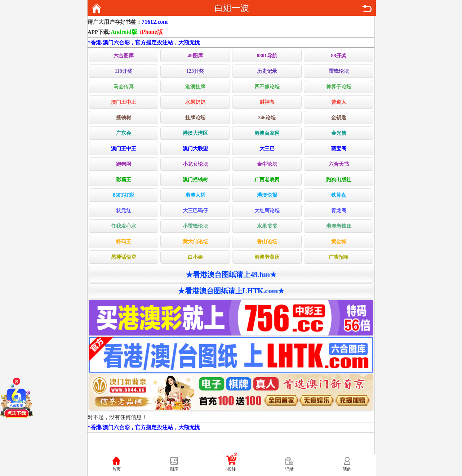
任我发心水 (124, 226)
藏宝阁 (339, 149)
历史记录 (267, 71)
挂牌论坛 (195, 118)
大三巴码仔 (195, 211)
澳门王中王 (124, 102)
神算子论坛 (339, 87)
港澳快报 (267, 195)
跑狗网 (124, 164)
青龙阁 (339, 211)
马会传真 (124, 87)
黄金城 (339, 242)
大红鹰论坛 (267, 211)
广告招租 (339, 257)
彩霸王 (124, 180)
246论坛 (267, 118)
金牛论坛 (267, 164)
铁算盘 (339, 195)
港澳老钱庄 (339, 226)
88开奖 (339, 56)
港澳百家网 (267, 133)
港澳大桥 (195, 195)
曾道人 (339, 102)
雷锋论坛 (339, 71)
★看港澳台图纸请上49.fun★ (231, 275)
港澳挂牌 (195, 87)
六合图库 (124, 56)
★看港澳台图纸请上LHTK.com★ (231, 291)
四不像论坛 (267, 87)
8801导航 (267, 56)
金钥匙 (339, 118)
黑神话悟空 (124, 257)
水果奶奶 (195, 102)
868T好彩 (123, 195)
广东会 (124, 133)
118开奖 (123, 71)
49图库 (195, 56)
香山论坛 (267, 242)
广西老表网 (267, 180)
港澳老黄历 (267, 257)
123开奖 (195, 71)
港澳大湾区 (195, 133)
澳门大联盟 (195, 149)
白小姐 (195, 257)
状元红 (124, 211)
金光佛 (339, 133)
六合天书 (339, 164)
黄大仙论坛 (195, 242)
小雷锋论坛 (195, 226)
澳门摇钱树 (195, 180)
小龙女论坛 (195, 164)
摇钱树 (124, 118)
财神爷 (267, 102)
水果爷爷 (267, 226)
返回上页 (367, 8)
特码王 (124, 242)
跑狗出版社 (339, 180)
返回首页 (97, 8)
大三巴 (267, 149)
